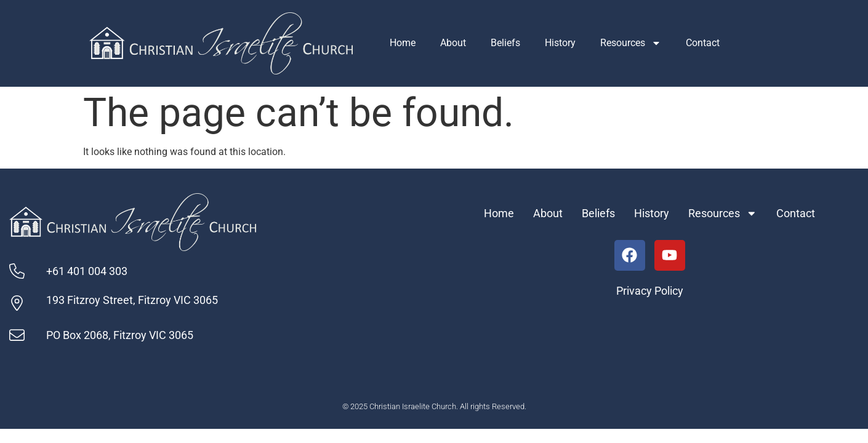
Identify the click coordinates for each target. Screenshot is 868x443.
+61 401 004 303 (87, 271)
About (453, 43)
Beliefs (505, 43)
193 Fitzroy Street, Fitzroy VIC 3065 (132, 300)
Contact (703, 43)
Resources (631, 43)
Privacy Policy (650, 291)
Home (403, 43)
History (560, 43)
